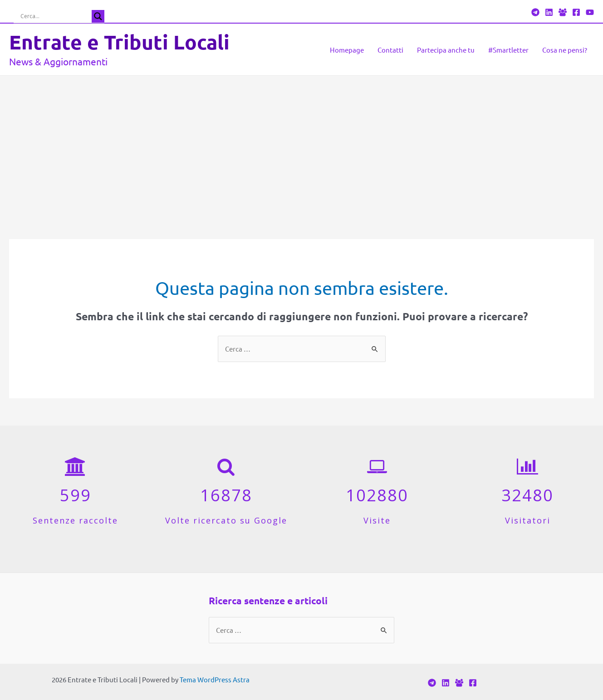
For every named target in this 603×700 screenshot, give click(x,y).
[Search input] (55, 16)
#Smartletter (508, 50)
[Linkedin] (549, 12)
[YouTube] (590, 12)
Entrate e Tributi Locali (119, 42)
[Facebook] (563, 12)
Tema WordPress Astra (215, 679)
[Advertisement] (302, 144)
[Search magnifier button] (98, 16)
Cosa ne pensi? (565, 50)
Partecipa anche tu (446, 50)
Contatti (390, 50)
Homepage (347, 50)
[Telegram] (535, 12)
